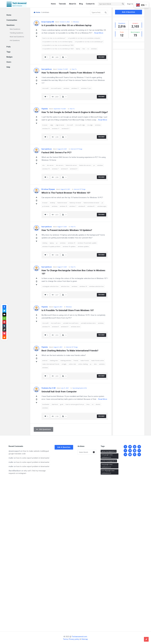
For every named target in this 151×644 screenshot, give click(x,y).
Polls (9, 47)
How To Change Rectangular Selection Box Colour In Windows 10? (74, 272)
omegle (64, 364)
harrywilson (47, 69)
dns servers (60, 165)
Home (53, 4)
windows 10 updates (69, 246)
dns (43, 165)
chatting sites (54, 360)
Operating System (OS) (80, 388)
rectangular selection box (50, 286)
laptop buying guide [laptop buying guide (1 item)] (109, 451)
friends (76, 360)
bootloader (46, 404)
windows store (76, 327)
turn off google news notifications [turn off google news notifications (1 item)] (108, 472)
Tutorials (62, 4)
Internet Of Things (76, 149)
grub (62, 404)
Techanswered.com (79, 637)
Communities (12, 20)
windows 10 (46, 129)
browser (45, 125)
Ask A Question (129, 12)
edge (52, 125)
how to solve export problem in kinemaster (33, 458)
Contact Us (90, 4)
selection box (65, 286)
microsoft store (56, 323)
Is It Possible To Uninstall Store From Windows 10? (68, 310)
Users (9, 62)
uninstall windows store (88, 323)
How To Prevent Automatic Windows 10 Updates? (67, 230)
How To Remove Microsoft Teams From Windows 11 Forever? (73, 73)
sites (95, 364)
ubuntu (98, 404)
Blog (81, 4)
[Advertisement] (29, 551)
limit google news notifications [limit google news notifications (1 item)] (107, 456)
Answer (102, 57)
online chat (72, 364)
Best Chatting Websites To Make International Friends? (70, 351)
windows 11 (75, 88)
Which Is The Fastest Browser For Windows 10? (66, 193)
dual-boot (55, 404)
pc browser (46, 206)
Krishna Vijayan (48, 189)
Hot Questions (15, 40)
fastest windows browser (91, 203)
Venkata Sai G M (49, 388)
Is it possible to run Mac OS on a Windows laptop (67, 25)
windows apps (102, 206)
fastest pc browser (75, 203)
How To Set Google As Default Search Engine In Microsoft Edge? (75, 112)
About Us (73, 4)
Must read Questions (17, 37)
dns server (50, 165)
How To (74, 69)
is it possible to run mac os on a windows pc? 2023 (58, 49)
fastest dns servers (85, 165)
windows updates (83, 246)
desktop (53, 203)
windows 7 (55, 169)
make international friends (51, 364)
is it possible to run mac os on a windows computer (84, 38)
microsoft (45, 88)
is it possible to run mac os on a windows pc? (89, 42)
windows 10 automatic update (87, 243)
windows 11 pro (86, 88)
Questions (10, 25)
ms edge (90, 125)
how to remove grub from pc (75, 404)
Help (8, 67)
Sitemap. (85, 639)
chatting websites (66, 360)
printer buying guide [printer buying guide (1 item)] (109, 461)
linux (88, 404)
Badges (9, 57)
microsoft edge (80, 125)
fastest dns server (71, 165)
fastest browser (62, 203)
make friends (85, 360)
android (45, 360)
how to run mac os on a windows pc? (54, 38)
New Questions (15, 29)
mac (84, 49)
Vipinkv (45, 109)
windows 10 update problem (51, 246)
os (88, 49)
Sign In (130, 4)
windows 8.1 (66, 129)
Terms (65, 639)
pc (94, 165)
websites (102, 364)
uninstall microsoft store (71, 323)
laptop (78, 49)
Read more (99, 33)
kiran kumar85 (48, 22)
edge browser (60, 125)
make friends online (98, 360)
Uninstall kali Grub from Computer (59, 392)
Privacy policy (74, 639)
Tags (8, 52)
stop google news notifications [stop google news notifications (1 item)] (107, 466)
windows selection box (96, 286)
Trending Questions (16, 33)
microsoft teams (56, 88)
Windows (76, 22)
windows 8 (64, 169)
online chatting (83, 364)
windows (94, 49)
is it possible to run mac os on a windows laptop (57, 42)
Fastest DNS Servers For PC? (56, 152)
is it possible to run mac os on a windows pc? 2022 (58, 45)
